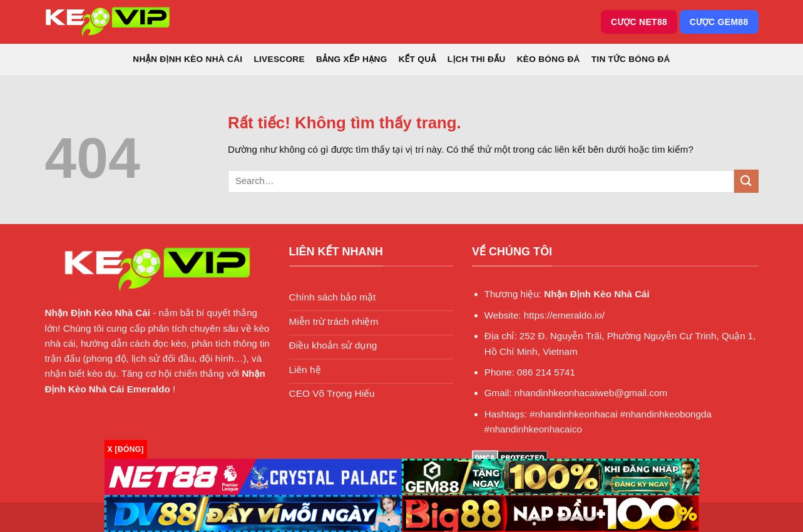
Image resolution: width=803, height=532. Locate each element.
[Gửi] (746, 181)
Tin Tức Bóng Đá (631, 59)
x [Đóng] (126, 449)
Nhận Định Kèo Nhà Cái (187, 59)
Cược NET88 (639, 22)
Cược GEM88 (719, 22)
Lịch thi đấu (477, 59)
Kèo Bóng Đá (549, 59)
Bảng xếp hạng (352, 59)
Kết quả (417, 59)
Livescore (279, 59)
